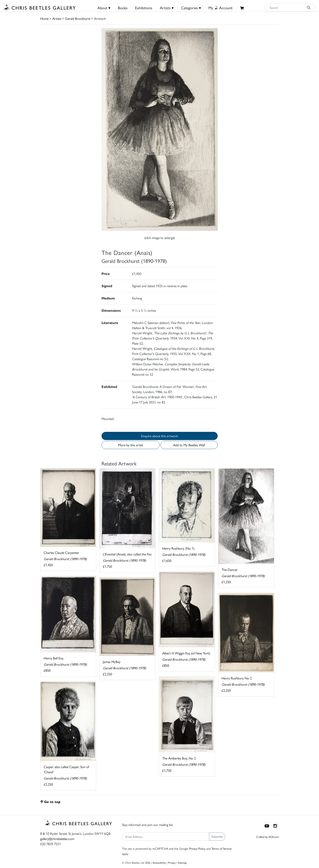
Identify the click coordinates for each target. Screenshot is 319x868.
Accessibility (159, 863)
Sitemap (182, 863)
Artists (57, 18)
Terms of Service (222, 848)
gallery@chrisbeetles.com (57, 839)
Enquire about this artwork (159, 436)
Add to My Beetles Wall (189, 445)
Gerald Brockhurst (78, 18)
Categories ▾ (191, 8)
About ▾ (104, 8)
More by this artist (131, 445)
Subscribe (217, 836)
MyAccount (220, 8)
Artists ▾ (167, 8)
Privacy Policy (197, 848)
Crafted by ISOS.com (268, 837)
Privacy (172, 863)
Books (123, 8)
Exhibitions (144, 8)
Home (44, 18)
